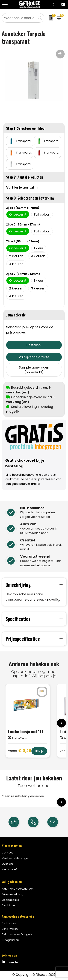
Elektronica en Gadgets (17, 934)
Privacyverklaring (13, 894)
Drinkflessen (10, 923)
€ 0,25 (20, 751)
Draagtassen (10, 940)
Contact (7, 853)
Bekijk (39, 751)
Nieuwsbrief (9, 869)
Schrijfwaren (10, 929)
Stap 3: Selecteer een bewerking (30, 198)
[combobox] (19, 18)
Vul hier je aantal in (22, 187)
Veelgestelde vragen (16, 858)
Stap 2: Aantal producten (25, 177)
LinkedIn (10, 962)
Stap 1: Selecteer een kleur (26, 128)
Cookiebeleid (10, 900)
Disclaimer (8, 905)
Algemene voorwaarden (18, 889)
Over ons (8, 864)
